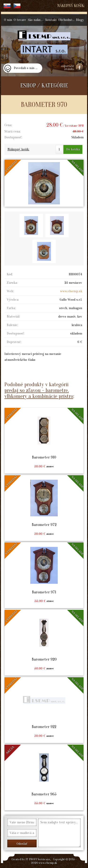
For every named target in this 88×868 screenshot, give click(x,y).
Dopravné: (14, 342)
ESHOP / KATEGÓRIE (44, 86)
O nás (8, 20)
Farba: (11, 308)
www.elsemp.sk (71, 291)
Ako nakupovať (36, 20)
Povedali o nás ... (26, 68)
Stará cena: (13, 131)
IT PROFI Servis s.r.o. (38, 859)
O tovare (20, 20)
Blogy (80, 20)
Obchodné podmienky (67, 20)
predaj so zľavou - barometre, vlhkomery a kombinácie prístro (39, 393)
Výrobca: (13, 300)
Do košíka (73, 149)
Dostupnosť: (13, 137)
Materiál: (13, 317)
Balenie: (12, 325)
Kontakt (51, 20)
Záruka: (12, 283)
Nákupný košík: (71, 6)
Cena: (8, 125)
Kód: (10, 274)
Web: (10, 291)
